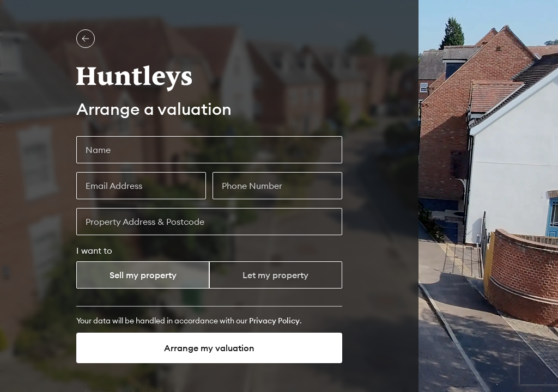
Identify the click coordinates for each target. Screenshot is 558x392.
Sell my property (143, 275)
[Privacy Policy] (274, 321)
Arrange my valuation (209, 348)
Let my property (275, 275)
